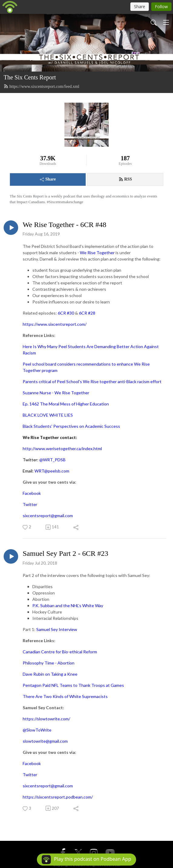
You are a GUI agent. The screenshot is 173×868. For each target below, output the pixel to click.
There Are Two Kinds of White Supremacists (65, 696)
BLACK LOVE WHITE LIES (48, 415)
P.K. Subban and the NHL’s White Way (68, 605)
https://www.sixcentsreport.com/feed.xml (41, 86)
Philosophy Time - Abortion (49, 663)
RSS (125, 179)
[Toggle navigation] (166, 22)
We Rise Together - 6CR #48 (65, 225)
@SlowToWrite (37, 730)
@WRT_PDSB (52, 460)
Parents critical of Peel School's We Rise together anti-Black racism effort (92, 381)
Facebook (32, 493)
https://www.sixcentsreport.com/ (55, 324)
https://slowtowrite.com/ (46, 719)
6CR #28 (87, 313)
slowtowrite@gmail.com (45, 741)
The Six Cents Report (30, 77)
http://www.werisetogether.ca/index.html (62, 448)
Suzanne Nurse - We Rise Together (56, 393)
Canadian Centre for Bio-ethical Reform (60, 652)
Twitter (30, 504)
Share (48, 179)
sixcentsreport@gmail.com (48, 516)
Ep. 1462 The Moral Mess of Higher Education (66, 404)
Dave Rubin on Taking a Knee (50, 674)
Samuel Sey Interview (57, 629)
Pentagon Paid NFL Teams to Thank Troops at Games (73, 685)
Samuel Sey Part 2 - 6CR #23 (65, 553)
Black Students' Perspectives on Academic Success (71, 426)
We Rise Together (97, 253)
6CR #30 (66, 313)
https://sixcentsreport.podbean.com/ (58, 797)
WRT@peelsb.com (52, 471)
